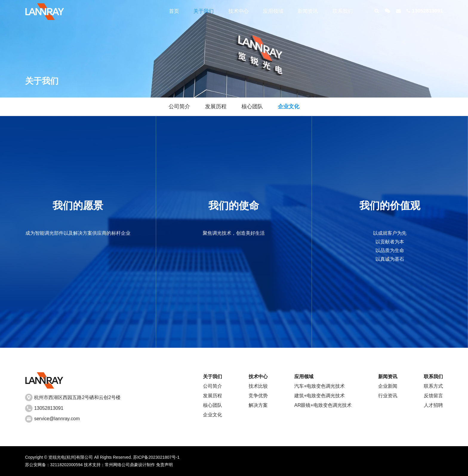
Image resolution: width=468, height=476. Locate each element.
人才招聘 (433, 405)
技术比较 (258, 386)
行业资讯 (388, 396)
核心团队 (252, 106)
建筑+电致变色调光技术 (320, 396)
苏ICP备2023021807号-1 (156, 457)
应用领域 (273, 11)
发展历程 (216, 106)
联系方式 (433, 386)
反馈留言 (433, 396)
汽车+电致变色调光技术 (320, 386)
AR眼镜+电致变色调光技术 (323, 405)
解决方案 (258, 405)
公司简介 (179, 106)
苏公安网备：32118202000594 (54, 465)
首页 (174, 11)
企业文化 (289, 106)
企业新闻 (388, 386)
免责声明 (164, 465)
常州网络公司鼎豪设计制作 (130, 465)
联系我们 (343, 11)
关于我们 (204, 11)
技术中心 (238, 11)
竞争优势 (258, 396)
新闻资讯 (308, 11)
